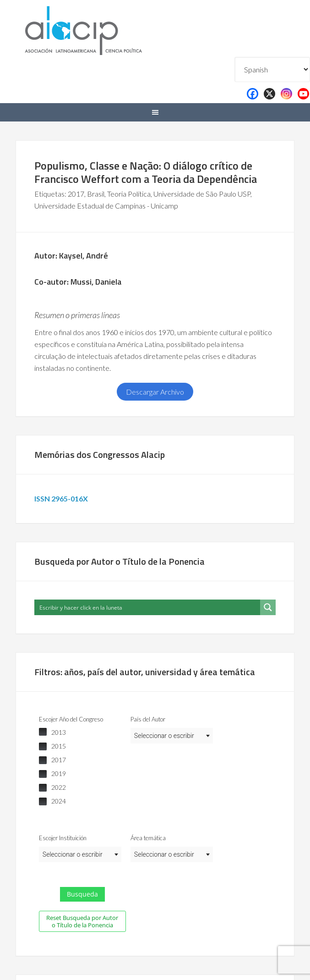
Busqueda (82, 894)
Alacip (105, 29)
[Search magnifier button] (268, 607)
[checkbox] (80, 732)
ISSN (63, 498)
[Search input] (148, 607)
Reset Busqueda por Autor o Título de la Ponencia (82, 921)
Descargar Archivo (155, 392)
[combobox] (172, 736)
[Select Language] (272, 69)
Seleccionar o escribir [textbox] (164, 736)
